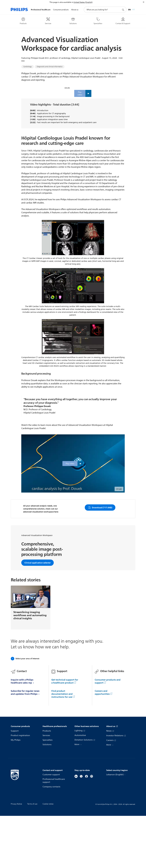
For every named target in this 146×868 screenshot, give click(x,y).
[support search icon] (123, 10)
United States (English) (83, 2)
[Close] (144, 2)
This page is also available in (61, 2)
